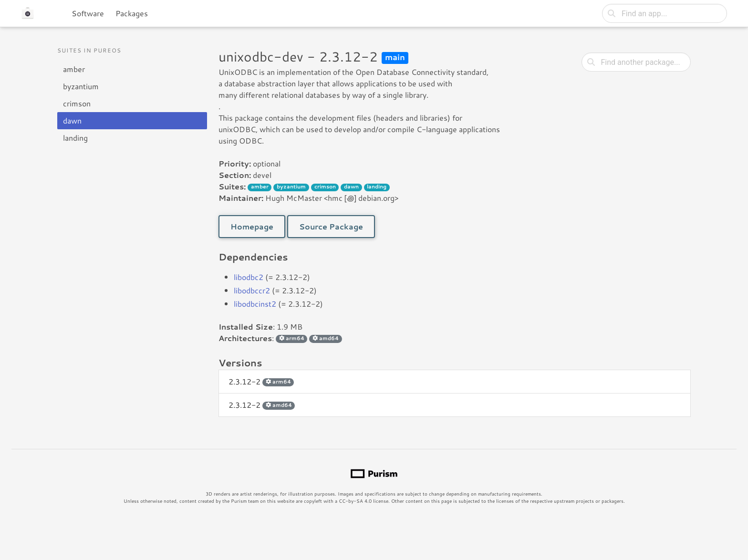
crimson (77, 103)
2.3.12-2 (261, 381)
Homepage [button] (252, 226)
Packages (132, 13)
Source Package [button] (331, 226)
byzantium (81, 86)
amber (74, 69)
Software (88, 13)
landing (75, 138)
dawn (72, 120)
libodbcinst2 (255, 304)
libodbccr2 (252, 290)
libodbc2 (249, 277)
